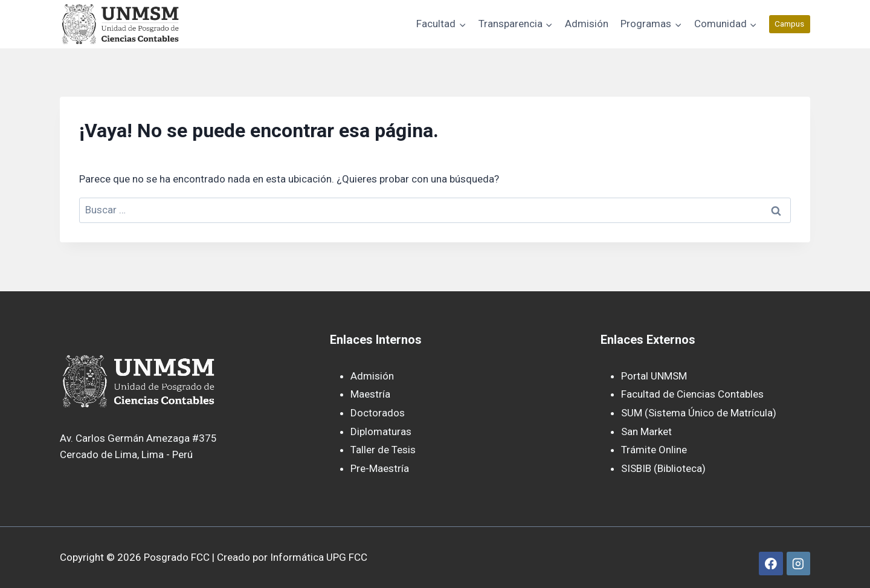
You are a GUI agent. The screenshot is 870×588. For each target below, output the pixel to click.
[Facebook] (771, 564)
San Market (646, 431)
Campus (789, 24)
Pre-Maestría (380, 468)
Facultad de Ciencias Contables (692, 394)
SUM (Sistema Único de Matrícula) (699, 413)
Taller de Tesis (383, 450)
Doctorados (378, 413)
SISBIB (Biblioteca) (663, 468)
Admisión (587, 24)
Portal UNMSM (654, 376)
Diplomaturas (381, 431)
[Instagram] (798, 564)
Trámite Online (654, 450)
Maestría (370, 394)
